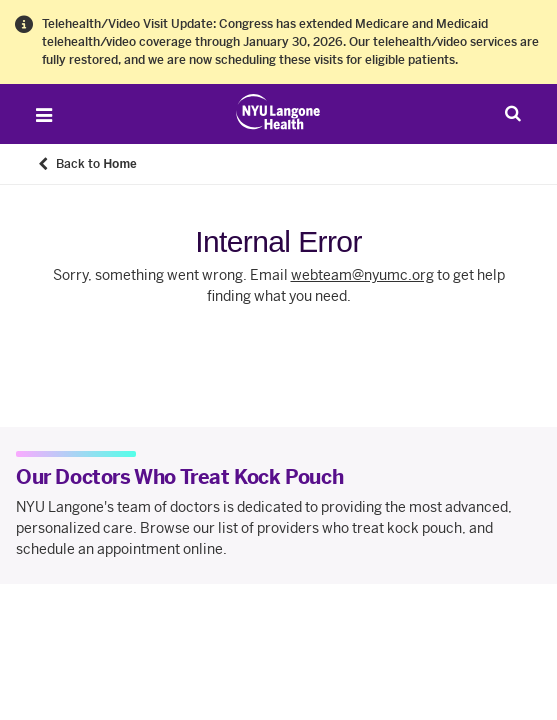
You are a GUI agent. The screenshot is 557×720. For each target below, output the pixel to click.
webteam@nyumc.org (362, 275)
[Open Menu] (44, 115)
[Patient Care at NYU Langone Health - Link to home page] (278, 112)
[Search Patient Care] (513, 113)
